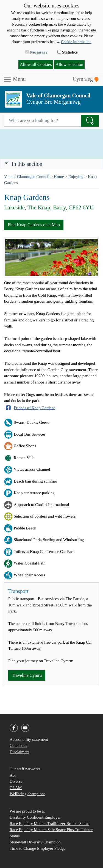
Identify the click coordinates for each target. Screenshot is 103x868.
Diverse (16, 781)
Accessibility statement (29, 739)
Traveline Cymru (27, 675)
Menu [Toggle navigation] (15, 79)
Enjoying (76, 177)
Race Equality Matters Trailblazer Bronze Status (49, 824)
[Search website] (43, 121)
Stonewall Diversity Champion (35, 842)
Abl (13, 775)
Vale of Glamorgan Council (27, 177)
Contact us (18, 745)
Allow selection (69, 64)
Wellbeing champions (27, 794)
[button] (6, 164)
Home (59, 177)
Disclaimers (20, 752)
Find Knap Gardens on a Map (34, 225)
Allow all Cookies (36, 64)
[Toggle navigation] (51, 164)
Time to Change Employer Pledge (38, 848)
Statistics (68, 52)
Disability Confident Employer (35, 817)
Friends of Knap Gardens (34, 408)
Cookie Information (76, 42)
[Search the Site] (90, 121)
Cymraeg (86, 79)
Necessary (36, 52)
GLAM (16, 788)
